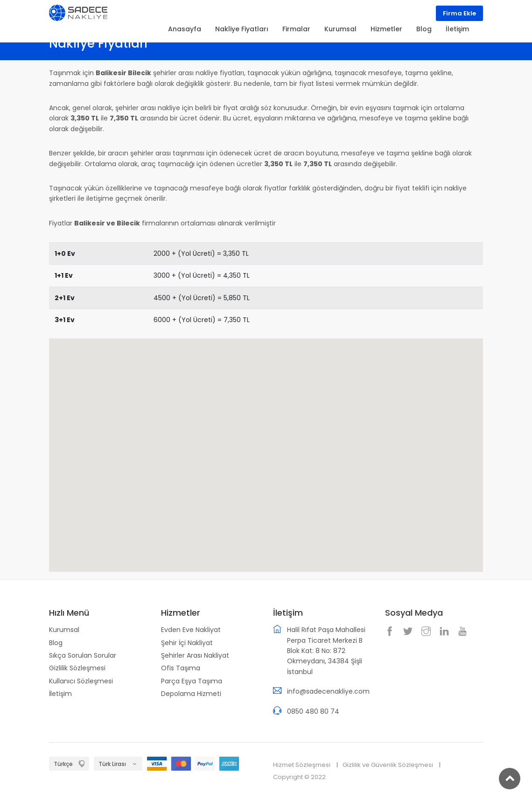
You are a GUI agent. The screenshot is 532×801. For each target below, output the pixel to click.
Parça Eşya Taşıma (192, 681)
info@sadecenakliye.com (328, 691)
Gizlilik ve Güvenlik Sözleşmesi (388, 765)
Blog (56, 643)
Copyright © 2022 (299, 777)
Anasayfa (185, 29)
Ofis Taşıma (181, 668)
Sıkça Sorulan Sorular (83, 655)
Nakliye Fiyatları (242, 29)
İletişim (60, 694)
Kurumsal (64, 630)
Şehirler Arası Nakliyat (195, 655)
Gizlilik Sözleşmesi (77, 668)
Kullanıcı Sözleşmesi (81, 681)
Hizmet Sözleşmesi (302, 765)
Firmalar (296, 29)
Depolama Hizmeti (191, 694)
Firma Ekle (459, 13)
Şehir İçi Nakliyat (187, 643)
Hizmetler (386, 29)
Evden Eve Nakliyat (191, 630)
